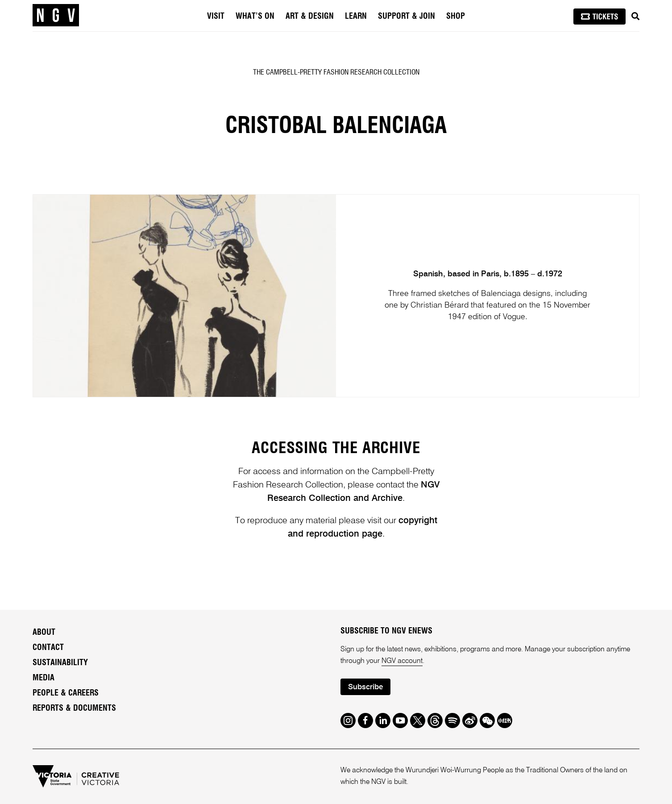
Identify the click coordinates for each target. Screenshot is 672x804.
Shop (456, 17)
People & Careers (66, 693)
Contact (48, 648)
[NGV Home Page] (56, 16)
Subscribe (365, 687)
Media (44, 678)
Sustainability (60, 663)
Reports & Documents (74, 708)
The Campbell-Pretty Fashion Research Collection (336, 72)
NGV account (402, 661)
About (44, 633)
